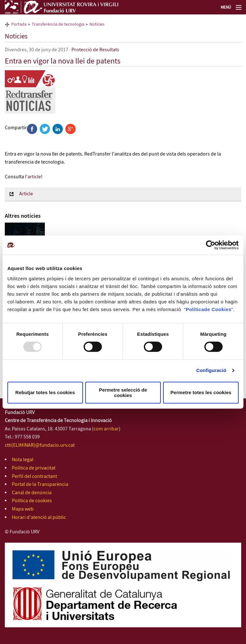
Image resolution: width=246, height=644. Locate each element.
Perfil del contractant (34, 476)
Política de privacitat (34, 468)
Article (26, 194)
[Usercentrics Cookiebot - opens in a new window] (211, 245)
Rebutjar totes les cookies (45, 392)
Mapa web (23, 509)
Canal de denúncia (32, 493)
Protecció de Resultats (95, 50)
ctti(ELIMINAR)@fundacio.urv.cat (40, 445)
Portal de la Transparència (40, 484)
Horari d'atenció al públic (39, 517)
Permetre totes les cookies (201, 392)
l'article (33, 177)
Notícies (16, 37)
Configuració (211, 370)
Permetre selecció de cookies (123, 393)
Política (195, 309)
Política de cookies (32, 501)
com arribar (106, 429)
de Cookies (218, 309)
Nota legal (23, 460)
